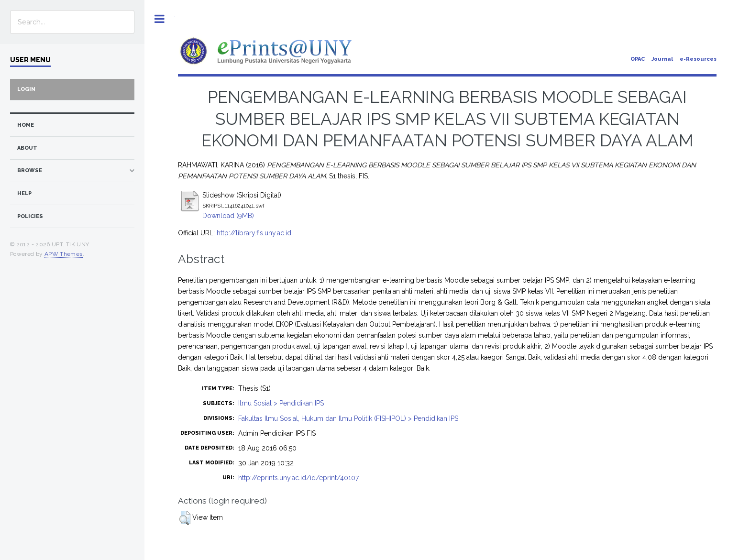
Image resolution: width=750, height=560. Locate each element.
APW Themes (64, 254)
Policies (30, 216)
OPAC (638, 59)
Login (26, 89)
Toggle (160, 19)
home (26, 125)
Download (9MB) (228, 216)
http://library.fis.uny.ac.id (254, 233)
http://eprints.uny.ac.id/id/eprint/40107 (298, 478)
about (27, 148)
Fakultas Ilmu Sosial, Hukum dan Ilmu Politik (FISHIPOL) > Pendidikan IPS (348, 418)
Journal (662, 59)
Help (24, 193)
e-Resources (698, 59)
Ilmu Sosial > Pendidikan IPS (281, 403)
